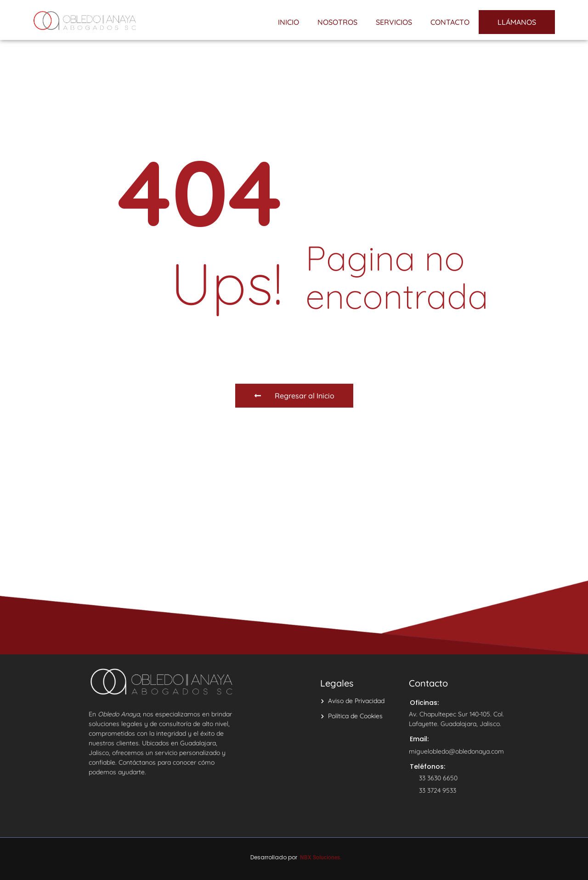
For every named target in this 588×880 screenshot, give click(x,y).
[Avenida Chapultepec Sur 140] (294, 552)
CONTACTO (450, 22)
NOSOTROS (337, 22)
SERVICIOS (394, 22)
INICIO (288, 22)
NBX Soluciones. (321, 857)
